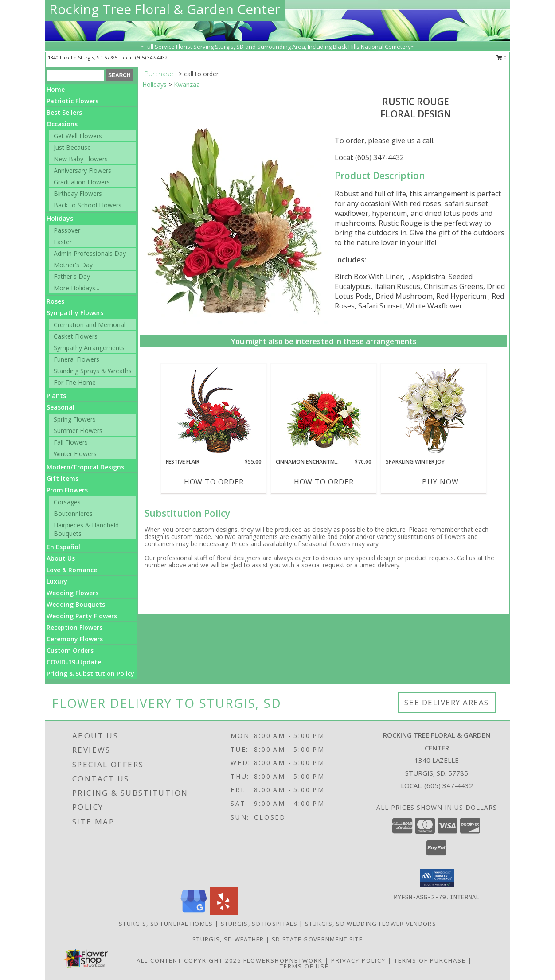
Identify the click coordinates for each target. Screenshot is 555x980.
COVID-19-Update (74, 662)
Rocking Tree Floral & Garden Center (165, 9)
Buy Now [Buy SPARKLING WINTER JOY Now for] (440, 482)
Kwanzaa (187, 84)
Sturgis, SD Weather (228, 939)
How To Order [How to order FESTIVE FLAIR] (214, 482)
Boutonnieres (73, 513)
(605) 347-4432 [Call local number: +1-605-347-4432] (151, 57)
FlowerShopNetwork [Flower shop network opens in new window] (283, 960)
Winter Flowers (75, 454)
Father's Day (72, 276)
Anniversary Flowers (82, 170)
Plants (56, 396)
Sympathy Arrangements (89, 348)
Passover (67, 230)
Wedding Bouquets (76, 604)
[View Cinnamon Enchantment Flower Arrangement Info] (324, 411)
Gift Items (63, 478)
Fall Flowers (71, 442)
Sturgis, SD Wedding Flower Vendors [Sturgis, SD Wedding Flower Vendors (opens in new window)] (371, 924)
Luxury (57, 581)
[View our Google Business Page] (194, 913)
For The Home (75, 382)
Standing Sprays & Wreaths (93, 371)
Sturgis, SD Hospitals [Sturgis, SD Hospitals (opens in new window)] (259, 924)
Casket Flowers (76, 336)
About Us (61, 558)
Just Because (72, 147)
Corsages (67, 502)
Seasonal (61, 407)
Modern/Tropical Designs (85, 467)
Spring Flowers (75, 419)
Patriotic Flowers (72, 101)
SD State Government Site (317, 939)
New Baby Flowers (81, 159)
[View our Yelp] (224, 913)
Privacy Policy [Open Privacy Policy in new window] (358, 960)
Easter (63, 242)
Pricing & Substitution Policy (90, 674)
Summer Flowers (78, 431)
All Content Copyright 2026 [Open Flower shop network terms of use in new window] (189, 960)
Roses (55, 301)
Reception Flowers (74, 627)
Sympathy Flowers (75, 313)
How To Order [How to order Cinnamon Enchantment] (324, 482)
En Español (63, 547)
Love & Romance (72, 570)
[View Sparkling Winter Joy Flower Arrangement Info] (434, 411)
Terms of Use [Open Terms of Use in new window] (304, 966)
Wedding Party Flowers (82, 616)
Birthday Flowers (78, 193)
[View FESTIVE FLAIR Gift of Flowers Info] (214, 411)
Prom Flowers (67, 490)
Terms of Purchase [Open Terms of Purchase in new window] (430, 960)
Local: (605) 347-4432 (369, 157)
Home (56, 89)
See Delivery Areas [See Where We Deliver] (447, 702)
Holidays (60, 218)
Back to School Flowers (88, 205)
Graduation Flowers (82, 182)
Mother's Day (73, 265)
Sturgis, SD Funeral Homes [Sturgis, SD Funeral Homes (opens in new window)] (166, 924)
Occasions (62, 124)
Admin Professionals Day (90, 253)
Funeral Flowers (76, 359)
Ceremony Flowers (75, 639)
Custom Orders (70, 650)
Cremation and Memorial (90, 325)
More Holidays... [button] (76, 288)
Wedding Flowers (72, 593)
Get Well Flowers (78, 136)
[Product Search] (76, 75)
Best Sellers (64, 112)
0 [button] (502, 57)
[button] (437, 878)
